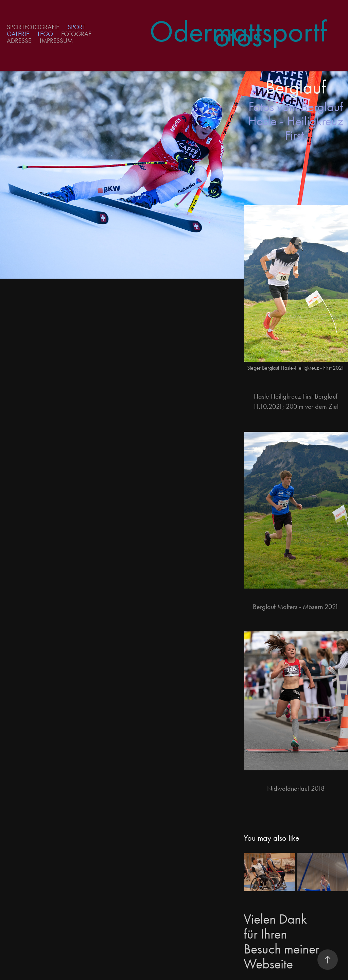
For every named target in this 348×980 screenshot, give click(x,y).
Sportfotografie (33, 27)
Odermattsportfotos (238, 34)
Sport (76, 27)
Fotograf (76, 34)
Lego (45, 34)
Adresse (19, 41)
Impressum (56, 41)
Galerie (18, 34)
